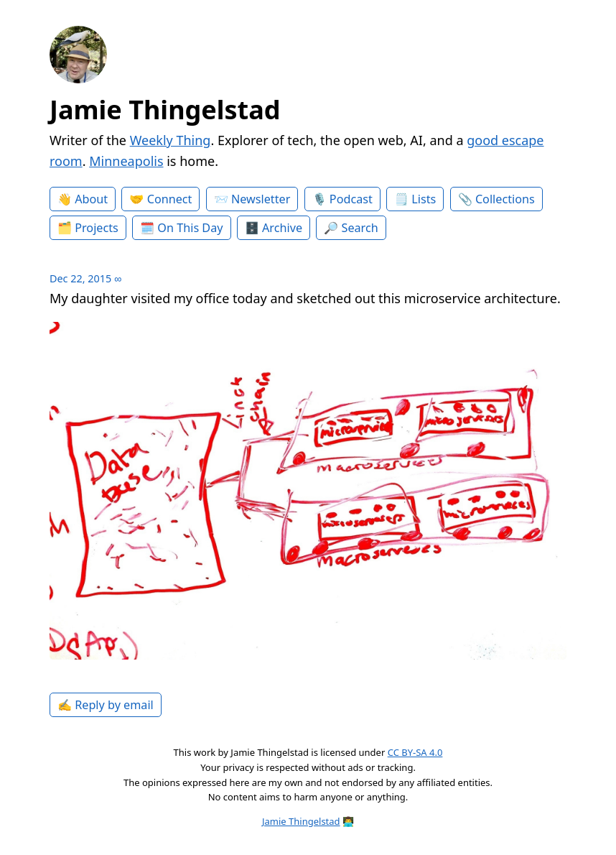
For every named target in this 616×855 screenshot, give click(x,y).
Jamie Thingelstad (165, 110)
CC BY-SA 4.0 (415, 752)
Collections (505, 199)
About (91, 199)
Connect (170, 199)
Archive (282, 228)
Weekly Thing (171, 140)
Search (360, 228)
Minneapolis (126, 161)
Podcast (351, 199)
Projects (97, 228)
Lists (424, 199)
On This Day (190, 228)
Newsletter (261, 199)
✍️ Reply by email (106, 705)
